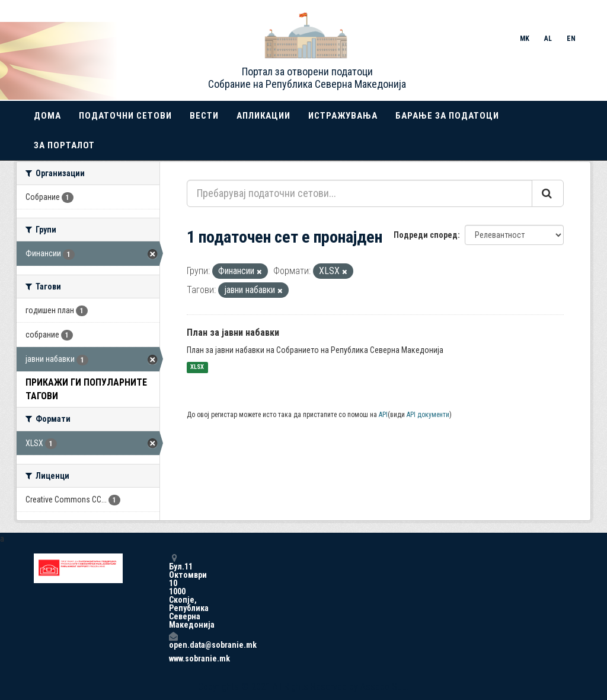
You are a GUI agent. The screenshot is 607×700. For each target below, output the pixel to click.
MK (525, 39)
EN (571, 39)
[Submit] (548, 193)
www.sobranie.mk (173, 658)
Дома (47, 116)
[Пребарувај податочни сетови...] (360, 193)
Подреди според (426, 235)
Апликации (263, 116)
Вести (204, 116)
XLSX (197, 367)
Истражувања (343, 116)
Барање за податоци (447, 116)
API (383, 415)
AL (548, 39)
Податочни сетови (125, 116)
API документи (428, 415)
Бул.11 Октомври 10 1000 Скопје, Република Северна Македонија (173, 591)
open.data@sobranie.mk (173, 640)
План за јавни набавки (233, 332)
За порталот (64, 145)
